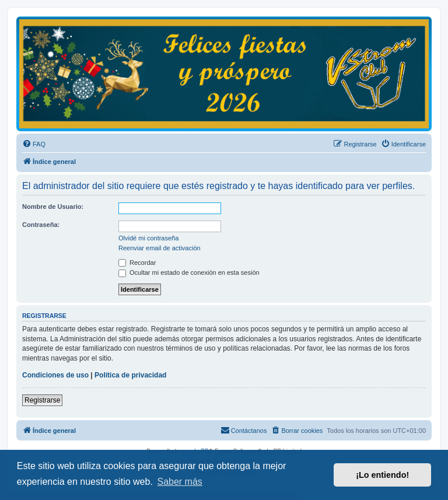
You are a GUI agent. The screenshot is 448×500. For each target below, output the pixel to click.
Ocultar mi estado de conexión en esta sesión (189, 272)
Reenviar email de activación (160, 248)
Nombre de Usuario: (53, 207)
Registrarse (42, 400)
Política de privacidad (130, 375)
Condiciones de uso (55, 375)
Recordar (137, 263)
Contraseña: (41, 225)
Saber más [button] (179, 482)
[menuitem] (34, 144)
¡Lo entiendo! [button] (382, 475)
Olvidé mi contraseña (148, 238)
